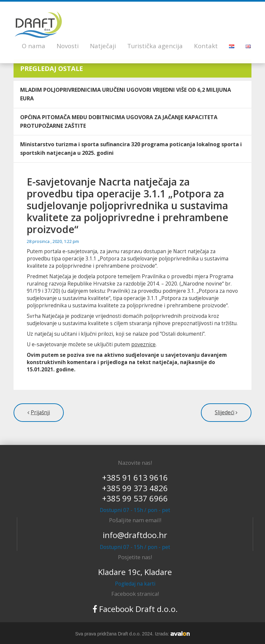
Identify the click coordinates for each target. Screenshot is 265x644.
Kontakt (206, 46)
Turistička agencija (155, 46)
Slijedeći (225, 412)
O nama (34, 46)
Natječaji (103, 46)
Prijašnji (40, 412)
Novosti (68, 46)
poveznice (143, 344)
